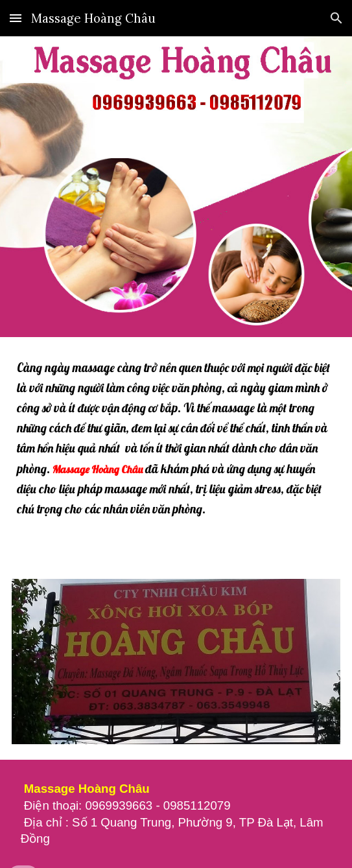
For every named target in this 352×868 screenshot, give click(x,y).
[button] (16, 18)
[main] (176, 450)
